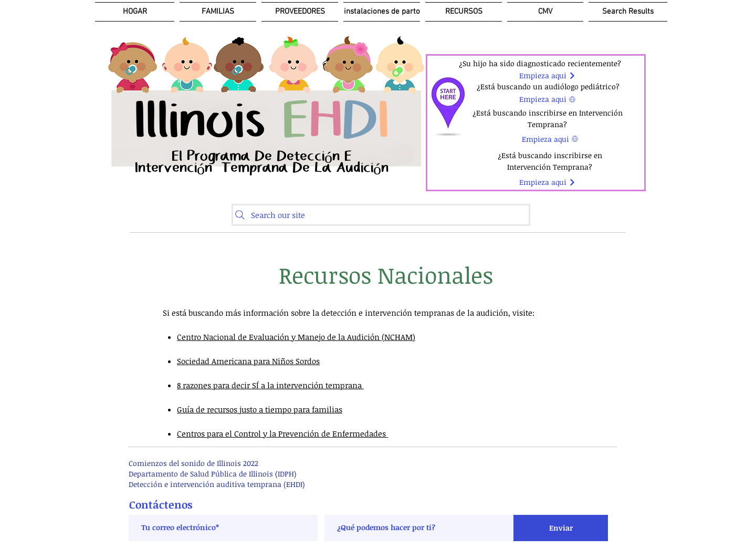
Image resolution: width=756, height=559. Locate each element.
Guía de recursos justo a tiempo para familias (260, 409)
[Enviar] (561, 528)
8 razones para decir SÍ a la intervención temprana (270, 385)
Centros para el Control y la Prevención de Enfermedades (282, 433)
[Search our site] (381, 215)
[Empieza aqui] (547, 76)
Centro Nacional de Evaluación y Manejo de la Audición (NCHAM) (296, 337)
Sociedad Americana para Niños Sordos (248, 361)
